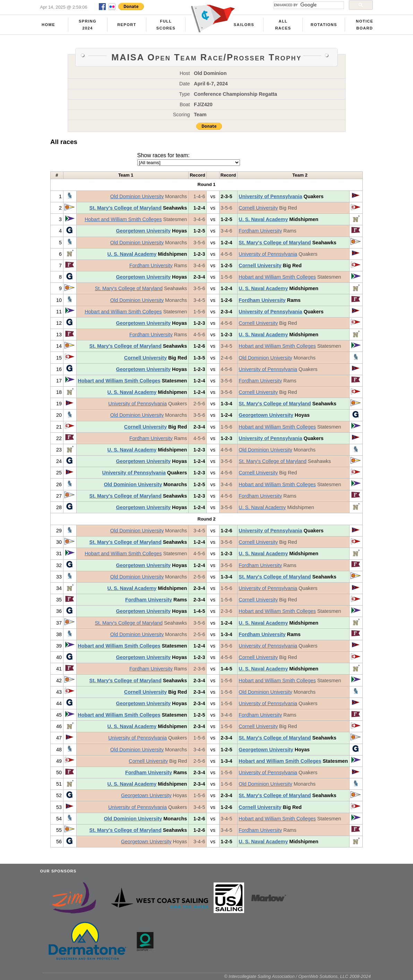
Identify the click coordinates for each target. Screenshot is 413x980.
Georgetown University (144, 231)
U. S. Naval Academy (263, 219)
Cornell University (258, 208)
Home (48, 25)
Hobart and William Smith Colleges (123, 219)
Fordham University (260, 231)
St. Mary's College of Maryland (126, 208)
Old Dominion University (137, 196)
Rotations (324, 25)
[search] (308, 5)
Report (127, 25)
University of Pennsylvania (270, 196)
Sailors (244, 25)
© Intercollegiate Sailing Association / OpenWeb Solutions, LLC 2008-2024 (297, 976)
